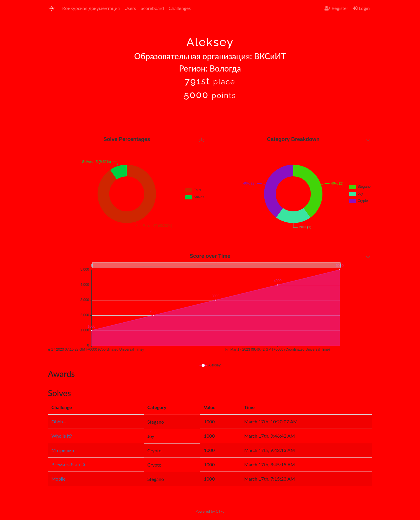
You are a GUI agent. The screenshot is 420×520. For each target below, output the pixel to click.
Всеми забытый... (70, 464)
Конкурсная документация (91, 8)
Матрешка (63, 450)
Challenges (180, 8)
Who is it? (62, 436)
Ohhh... (59, 421)
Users (130, 8)
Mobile (59, 479)
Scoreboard (152, 8)
